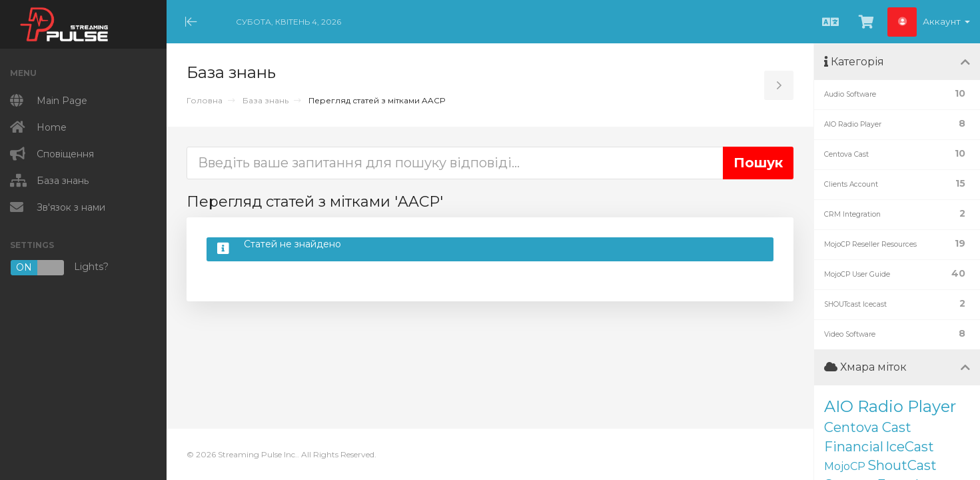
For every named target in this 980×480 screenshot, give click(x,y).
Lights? (59, 268)
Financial (854, 447)
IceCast (910, 447)
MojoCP (845, 466)
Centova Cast (868, 427)
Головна (205, 100)
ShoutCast (902, 465)
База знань (265, 100)
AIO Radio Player (890, 406)
